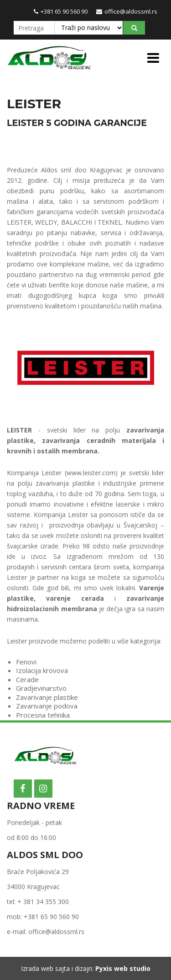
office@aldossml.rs (127, 11)
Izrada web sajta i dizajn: (86, 968)
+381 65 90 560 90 (61, 11)
